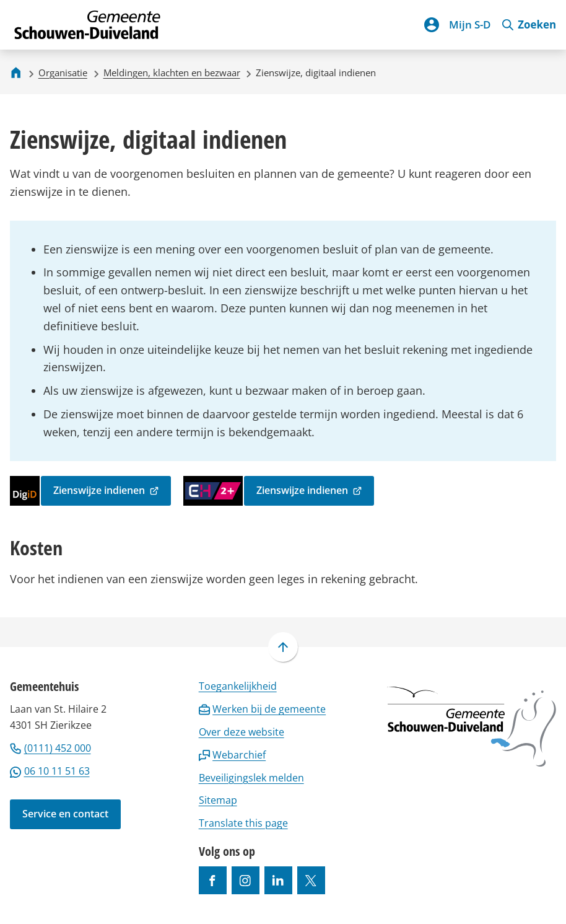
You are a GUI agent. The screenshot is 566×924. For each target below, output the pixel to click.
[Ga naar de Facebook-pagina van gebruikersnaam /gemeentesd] (213, 880)
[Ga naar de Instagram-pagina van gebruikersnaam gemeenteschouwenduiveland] (246, 880)
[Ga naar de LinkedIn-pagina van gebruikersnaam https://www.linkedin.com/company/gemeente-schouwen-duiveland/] (278, 880)
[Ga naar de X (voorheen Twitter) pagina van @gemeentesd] (311, 880)
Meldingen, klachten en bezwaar (172, 73)
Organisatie (63, 73)
